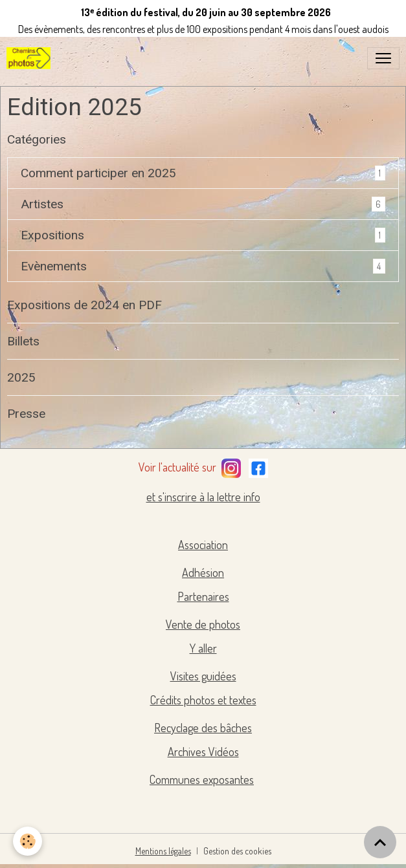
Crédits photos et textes (203, 700)
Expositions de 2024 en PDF (85, 305)
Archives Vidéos (203, 752)
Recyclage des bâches (203, 728)
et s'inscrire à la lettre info (203, 497)
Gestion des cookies (237, 851)
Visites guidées (203, 676)
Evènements (54, 266)
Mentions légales (163, 851)
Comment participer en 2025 (98, 173)
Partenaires (203, 596)
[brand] (31, 58)
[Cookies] (28, 841)
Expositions (52, 235)
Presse (26, 414)
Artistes (42, 204)
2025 (21, 377)
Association (203, 545)
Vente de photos (203, 624)
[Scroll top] (380, 842)
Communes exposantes (202, 779)
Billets (23, 341)
